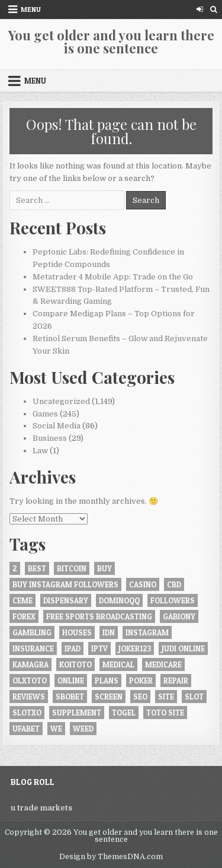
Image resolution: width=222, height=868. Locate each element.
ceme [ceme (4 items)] (22, 600)
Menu (31, 9)
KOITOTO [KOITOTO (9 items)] (75, 664)
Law (40, 451)
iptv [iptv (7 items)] (99, 648)
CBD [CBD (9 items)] (174, 584)
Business (50, 438)
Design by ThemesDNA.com (111, 857)
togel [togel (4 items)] (124, 713)
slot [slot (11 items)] (194, 697)
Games (45, 414)
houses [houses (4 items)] (77, 632)
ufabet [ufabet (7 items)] (26, 729)
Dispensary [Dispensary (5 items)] (66, 600)
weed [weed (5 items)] (83, 729)
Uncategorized (61, 401)
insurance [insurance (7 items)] (33, 648)
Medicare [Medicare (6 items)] (163, 664)
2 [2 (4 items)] (15, 568)
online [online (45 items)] (71, 681)
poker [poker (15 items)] (141, 681)
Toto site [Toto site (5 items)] (165, 713)
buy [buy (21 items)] (104, 568)
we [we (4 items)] (56, 729)
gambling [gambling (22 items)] (32, 632)
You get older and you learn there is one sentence (111, 42)
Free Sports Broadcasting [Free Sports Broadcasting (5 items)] (99, 616)
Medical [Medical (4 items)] (118, 664)
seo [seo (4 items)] (140, 697)
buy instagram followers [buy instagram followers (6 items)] (65, 584)
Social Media (57, 426)
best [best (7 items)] (37, 568)
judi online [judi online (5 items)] (183, 648)
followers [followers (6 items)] (173, 600)
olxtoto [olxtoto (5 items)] (30, 681)
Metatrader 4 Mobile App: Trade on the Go (113, 277)
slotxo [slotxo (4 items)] (27, 713)
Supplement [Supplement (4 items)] (77, 713)
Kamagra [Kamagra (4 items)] (30, 664)
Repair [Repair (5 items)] (176, 681)
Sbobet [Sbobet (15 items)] (70, 697)
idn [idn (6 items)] (109, 632)
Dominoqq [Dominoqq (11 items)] (119, 600)
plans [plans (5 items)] (107, 681)
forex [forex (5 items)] (24, 616)
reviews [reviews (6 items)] (29, 697)
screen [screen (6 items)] (109, 697)
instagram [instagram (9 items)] (147, 632)
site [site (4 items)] (166, 697)
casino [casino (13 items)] (143, 584)
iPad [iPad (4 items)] (73, 648)
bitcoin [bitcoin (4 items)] (72, 568)
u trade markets (41, 808)
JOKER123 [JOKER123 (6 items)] (135, 648)
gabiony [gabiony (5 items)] (179, 616)
